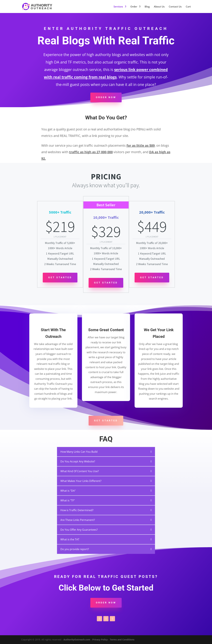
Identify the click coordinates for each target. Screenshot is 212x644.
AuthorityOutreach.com (77, 640)
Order (134, 7)
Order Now (106, 97)
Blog (147, 7)
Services (118, 7)
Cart (188, 7)
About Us (159, 7)
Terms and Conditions (122, 640)
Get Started (60, 277)
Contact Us (175, 7)
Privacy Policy (100, 640)
